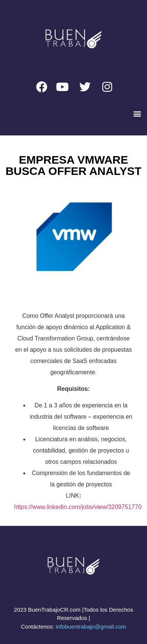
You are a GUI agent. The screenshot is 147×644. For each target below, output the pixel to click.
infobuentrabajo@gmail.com (91, 627)
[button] (137, 114)
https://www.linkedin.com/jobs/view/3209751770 (78, 507)
